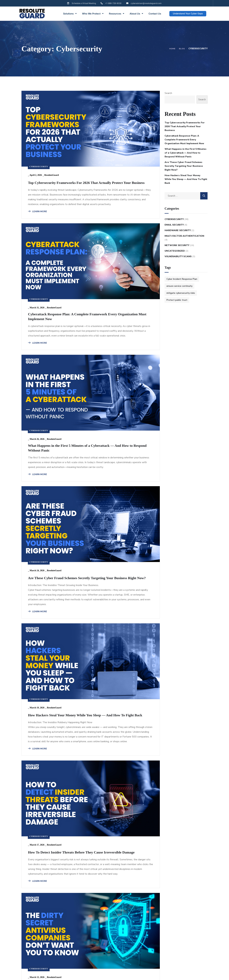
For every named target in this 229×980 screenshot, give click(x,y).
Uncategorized (175, 251)
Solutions (70, 14)
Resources (117, 14)
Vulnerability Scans (178, 256)
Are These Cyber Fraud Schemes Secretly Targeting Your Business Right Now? (53, 407)
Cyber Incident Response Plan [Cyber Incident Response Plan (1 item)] (182, 279)
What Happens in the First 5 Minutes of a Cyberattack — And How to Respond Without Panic (126, 282)
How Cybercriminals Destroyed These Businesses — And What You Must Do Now (124, 679)
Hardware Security (178, 230)
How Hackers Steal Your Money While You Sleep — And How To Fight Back (125, 407)
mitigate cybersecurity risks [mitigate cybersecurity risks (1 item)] (181, 293)
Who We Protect (93, 14)
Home (171, 49)
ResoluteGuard (52, 136)
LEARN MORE (37, 218)
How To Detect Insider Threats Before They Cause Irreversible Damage (51, 555)
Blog (182, 49)
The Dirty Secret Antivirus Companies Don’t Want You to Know (125, 552)
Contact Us (155, 14)
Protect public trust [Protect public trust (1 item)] (177, 300)
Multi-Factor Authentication (184, 236)
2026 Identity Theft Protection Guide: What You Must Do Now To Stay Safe (126, 808)
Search (168, 93)
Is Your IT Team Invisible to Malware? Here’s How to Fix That (54, 805)
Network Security (177, 245)
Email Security (174, 225)
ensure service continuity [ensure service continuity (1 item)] (179, 286)
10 (79, 884)
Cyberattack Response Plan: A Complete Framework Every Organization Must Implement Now (122, 154)
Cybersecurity (39, 127)
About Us (136, 14)
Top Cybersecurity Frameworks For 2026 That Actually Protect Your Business (51, 152)
